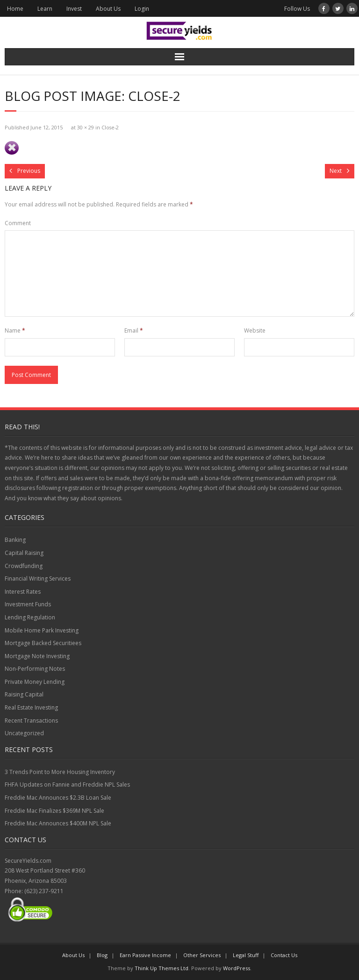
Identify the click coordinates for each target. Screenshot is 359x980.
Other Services (202, 955)
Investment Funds (28, 604)
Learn (45, 9)
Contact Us (284, 955)
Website (255, 330)
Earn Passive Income (145, 955)
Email (134, 330)
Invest (74, 9)
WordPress (237, 968)
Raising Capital (24, 694)
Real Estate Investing (31, 707)
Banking (15, 540)
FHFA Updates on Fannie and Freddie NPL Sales (67, 785)
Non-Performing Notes (35, 669)
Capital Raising (24, 553)
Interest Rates (23, 592)
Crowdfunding (24, 566)
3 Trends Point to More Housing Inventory (60, 772)
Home (15, 9)
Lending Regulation (30, 617)
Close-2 (110, 127)
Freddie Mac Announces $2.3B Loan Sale (58, 798)
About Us (108, 9)
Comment (18, 223)
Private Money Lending (35, 682)
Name (15, 330)
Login (142, 9)
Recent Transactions (31, 721)
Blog (102, 955)
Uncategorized (24, 733)
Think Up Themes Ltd (162, 968)
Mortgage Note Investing (37, 656)
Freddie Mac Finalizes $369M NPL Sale (54, 811)
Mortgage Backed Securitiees (43, 643)
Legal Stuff (246, 955)
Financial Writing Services (38, 579)
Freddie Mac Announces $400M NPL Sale (58, 823)
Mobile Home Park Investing (42, 630)
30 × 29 (86, 127)
